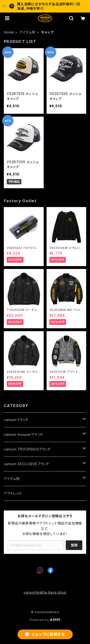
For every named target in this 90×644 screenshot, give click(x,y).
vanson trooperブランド (23, 434)
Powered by (45, 620)
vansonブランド (16, 420)
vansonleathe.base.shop (45, 592)
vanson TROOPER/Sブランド (27, 449)
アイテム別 (27, 32)
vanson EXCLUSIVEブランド (27, 464)
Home (9, 32)
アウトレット (13, 493)
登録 (74, 545)
